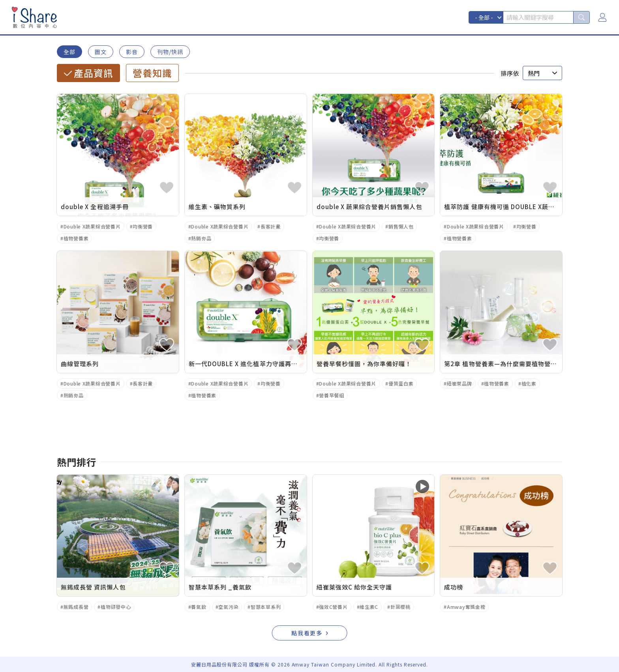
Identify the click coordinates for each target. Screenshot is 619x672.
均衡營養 (143, 226)
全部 (69, 52)
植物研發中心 (116, 607)
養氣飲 (199, 607)
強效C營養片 (333, 607)
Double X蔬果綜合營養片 (92, 226)
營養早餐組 (332, 395)
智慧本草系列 (266, 607)
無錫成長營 (76, 607)
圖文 (101, 52)
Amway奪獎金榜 (466, 607)
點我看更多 (307, 633)
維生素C (369, 607)
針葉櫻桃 (400, 607)
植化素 (529, 383)
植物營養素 (76, 238)
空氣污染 (228, 607)
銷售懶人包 (401, 226)
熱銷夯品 (201, 238)
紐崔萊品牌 (460, 383)
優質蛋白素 (401, 383)
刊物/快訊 (170, 52)
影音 (132, 52)
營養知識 (152, 73)
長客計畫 (271, 226)
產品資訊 (94, 73)
